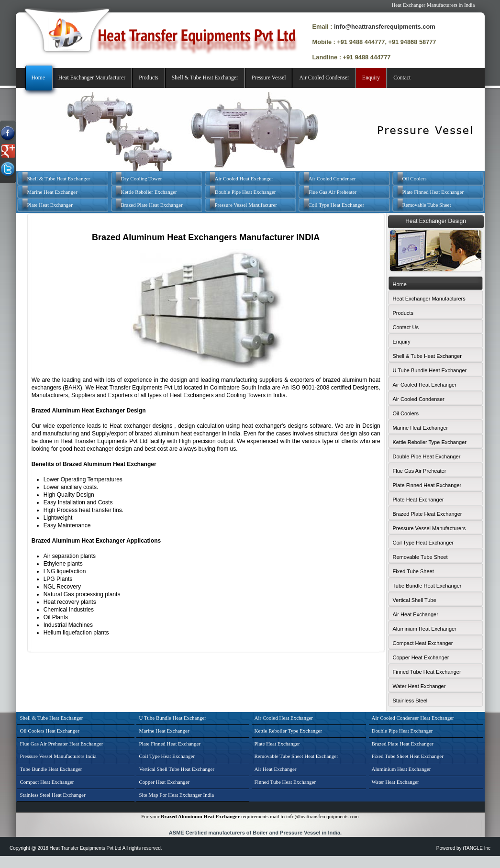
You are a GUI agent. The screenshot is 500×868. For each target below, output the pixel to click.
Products (149, 78)
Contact (402, 78)
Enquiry (371, 78)
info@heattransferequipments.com (385, 27)
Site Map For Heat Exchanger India (177, 795)
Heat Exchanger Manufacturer (92, 78)
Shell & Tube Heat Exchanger (205, 78)
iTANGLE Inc (477, 848)
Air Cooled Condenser (324, 78)
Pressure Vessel (269, 78)
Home (38, 78)
